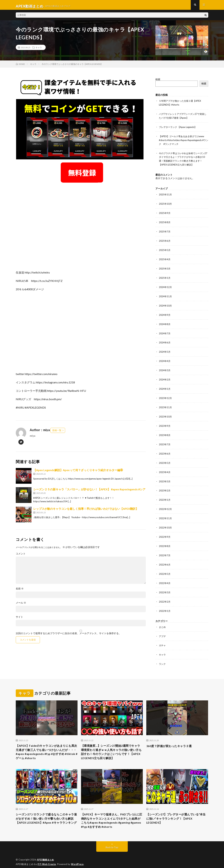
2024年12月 (166, 286)
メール (21, 605)
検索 (158, 82)
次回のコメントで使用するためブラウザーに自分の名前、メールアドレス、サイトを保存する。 (68, 636)
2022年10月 (166, 522)
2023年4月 (165, 468)
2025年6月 (165, 240)
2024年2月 (165, 377)
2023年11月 (166, 404)
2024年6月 (165, 340)
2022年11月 (166, 513)
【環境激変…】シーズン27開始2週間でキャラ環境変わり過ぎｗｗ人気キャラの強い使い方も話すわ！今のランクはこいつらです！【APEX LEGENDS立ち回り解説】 (112, 745)
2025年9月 (165, 213)
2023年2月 (165, 486)
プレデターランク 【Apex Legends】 (179, 129)
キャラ (39, 50)
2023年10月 (166, 413)
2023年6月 (165, 449)
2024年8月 (165, 322)
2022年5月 (165, 568)
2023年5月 (165, 458)
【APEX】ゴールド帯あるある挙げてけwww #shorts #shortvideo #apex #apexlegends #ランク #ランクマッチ (183, 141)
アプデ (163, 629)
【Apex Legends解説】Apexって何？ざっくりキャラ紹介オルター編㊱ (78, 472)
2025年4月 (165, 259)
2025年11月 (166, 195)
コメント (21, 556)
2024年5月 (165, 349)
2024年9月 (165, 313)
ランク (163, 656)
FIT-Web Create (47, 860)
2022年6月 (165, 558)
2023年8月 (165, 431)
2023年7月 (165, 440)
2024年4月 (165, 359)
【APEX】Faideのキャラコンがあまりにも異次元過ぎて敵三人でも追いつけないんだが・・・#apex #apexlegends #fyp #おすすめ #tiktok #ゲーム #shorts (47, 745)
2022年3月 (165, 586)
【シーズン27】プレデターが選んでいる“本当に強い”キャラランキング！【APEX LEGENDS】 (174, 813)
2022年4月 (165, 577)
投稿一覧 (57, 433)
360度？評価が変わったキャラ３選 (172, 738)
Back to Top (112, 843)
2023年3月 (165, 477)
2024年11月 (166, 295)
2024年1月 (165, 386)
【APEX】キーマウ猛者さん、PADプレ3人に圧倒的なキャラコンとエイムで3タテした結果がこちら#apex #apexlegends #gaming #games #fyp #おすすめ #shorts (111, 816)
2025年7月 (165, 231)
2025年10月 (166, 204)
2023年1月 (165, 495)
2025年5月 (165, 249)
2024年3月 (165, 368)
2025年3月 (165, 268)
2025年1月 (165, 277)
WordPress (78, 860)
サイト (19, 619)
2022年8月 (165, 540)
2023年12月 (166, 395)
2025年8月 (165, 222)
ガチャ (163, 638)
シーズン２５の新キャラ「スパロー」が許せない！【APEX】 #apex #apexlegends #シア (89, 492)
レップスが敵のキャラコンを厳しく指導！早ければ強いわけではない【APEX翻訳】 (86, 511)
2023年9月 (165, 422)
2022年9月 (165, 531)
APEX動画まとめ (46, 856)
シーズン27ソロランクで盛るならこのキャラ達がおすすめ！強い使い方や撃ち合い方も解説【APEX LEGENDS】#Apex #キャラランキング (47, 816)
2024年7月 (165, 331)
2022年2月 (165, 595)
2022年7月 (165, 549)
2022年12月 (166, 504)
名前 (20, 591)
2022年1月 (165, 604)
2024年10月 (166, 304)
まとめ (163, 620)
